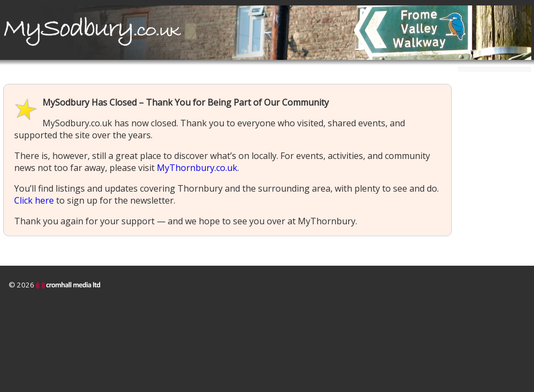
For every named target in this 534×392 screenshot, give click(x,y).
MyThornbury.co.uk (197, 168)
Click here (34, 200)
